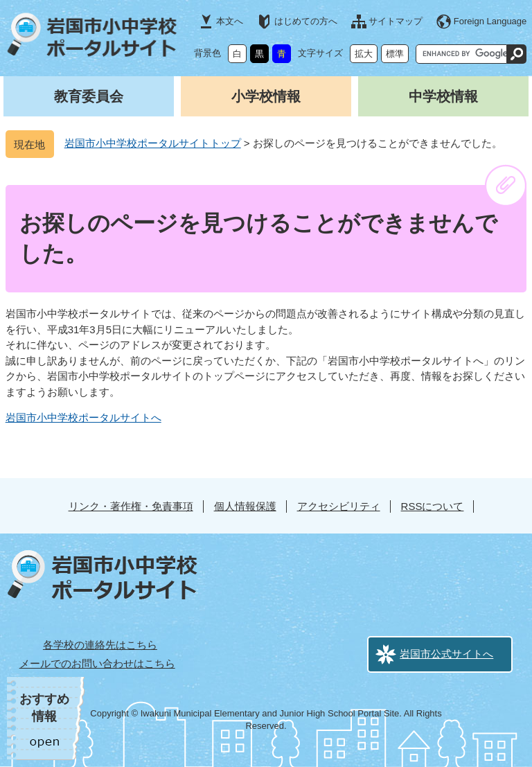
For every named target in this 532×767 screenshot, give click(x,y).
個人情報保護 (245, 506)
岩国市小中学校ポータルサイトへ (83, 417)
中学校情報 (443, 96)
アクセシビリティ (339, 506)
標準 (395, 54)
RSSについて (433, 506)
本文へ (230, 21)
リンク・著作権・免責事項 (131, 506)
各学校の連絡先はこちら (100, 645)
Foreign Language (490, 21)
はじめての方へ (306, 21)
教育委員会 (89, 96)
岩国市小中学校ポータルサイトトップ (153, 143)
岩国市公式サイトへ (446, 654)
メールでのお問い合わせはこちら (97, 663)
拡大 (364, 54)
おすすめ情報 (44, 708)
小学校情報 (266, 96)
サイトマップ (396, 21)
